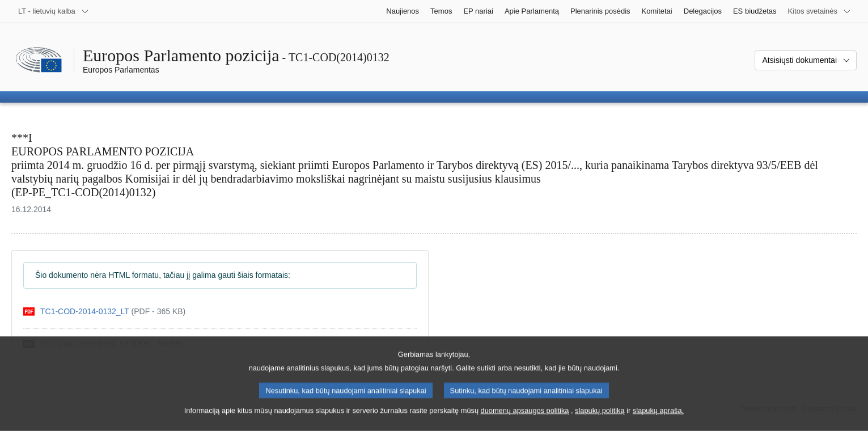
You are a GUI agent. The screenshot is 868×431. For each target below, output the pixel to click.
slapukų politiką (600, 421)
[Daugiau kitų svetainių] (820, 11)
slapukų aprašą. (658, 421)
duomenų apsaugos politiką (525, 421)
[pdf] (104, 312)
